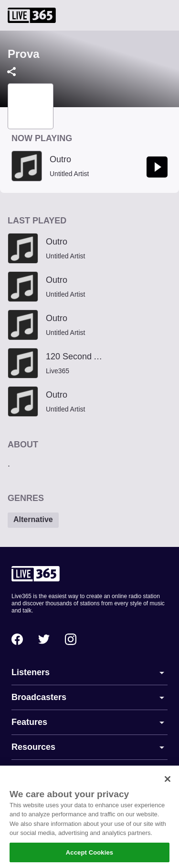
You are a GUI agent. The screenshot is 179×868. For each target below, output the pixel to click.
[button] (33, 520)
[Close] (168, 784)
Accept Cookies (89, 857)
